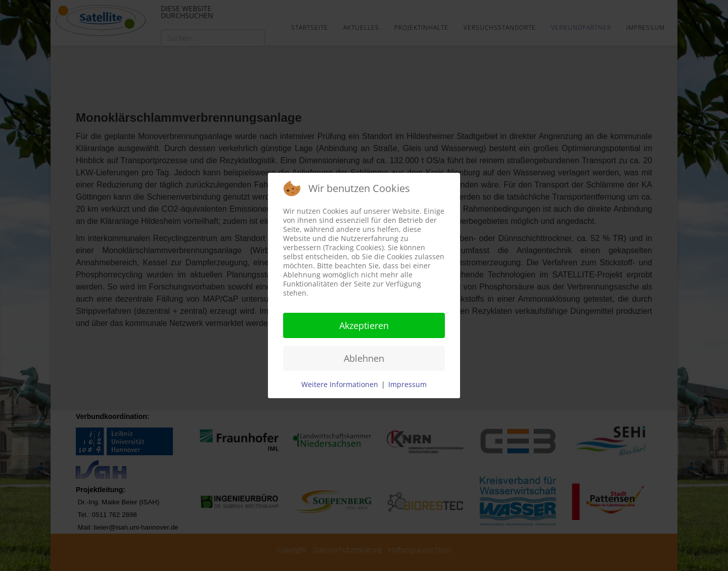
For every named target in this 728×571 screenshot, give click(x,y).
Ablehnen (364, 358)
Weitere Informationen (340, 384)
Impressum (407, 384)
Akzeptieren (364, 325)
